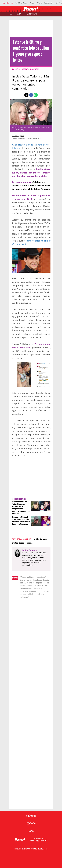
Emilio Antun (49, 3)
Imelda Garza (18, 543)
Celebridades (32, 14)
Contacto (31, 824)
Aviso (31, 831)
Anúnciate (31, 816)
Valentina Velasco (36, 3)
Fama (19, 14)
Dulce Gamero (18, 136)
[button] (26, 95)
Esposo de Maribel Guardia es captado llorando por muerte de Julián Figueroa (21, 521)
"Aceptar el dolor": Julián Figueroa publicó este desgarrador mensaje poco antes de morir (21, 508)
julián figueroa (41, 539)
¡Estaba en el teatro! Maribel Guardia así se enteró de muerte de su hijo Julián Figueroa (31, 186)
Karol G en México (21, 3)
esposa (30, 543)
